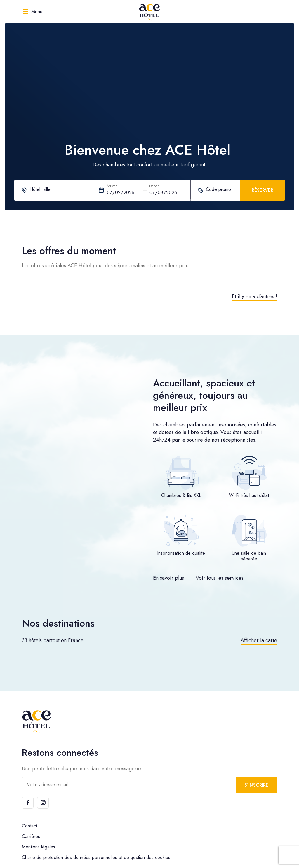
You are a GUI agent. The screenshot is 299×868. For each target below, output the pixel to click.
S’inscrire (256, 785)
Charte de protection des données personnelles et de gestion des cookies (96, 857)
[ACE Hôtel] (149, 12)
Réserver (263, 190)
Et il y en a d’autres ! (254, 296)
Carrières (31, 836)
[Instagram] (43, 803)
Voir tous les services (220, 578)
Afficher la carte (259, 640)
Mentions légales (39, 847)
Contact (29, 826)
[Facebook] (28, 803)
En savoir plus (168, 578)
